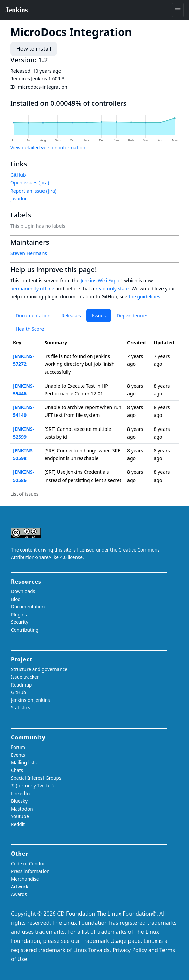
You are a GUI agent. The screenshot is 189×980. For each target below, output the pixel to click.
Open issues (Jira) (30, 183)
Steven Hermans (29, 253)
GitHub (18, 175)
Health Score (30, 329)
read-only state (112, 289)
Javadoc (19, 199)
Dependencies (132, 315)
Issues (99, 315)
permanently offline (32, 289)
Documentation (33, 315)
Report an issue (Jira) (33, 191)
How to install (34, 49)
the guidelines (144, 296)
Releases (71, 315)
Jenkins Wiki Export (102, 280)
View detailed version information (48, 147)
